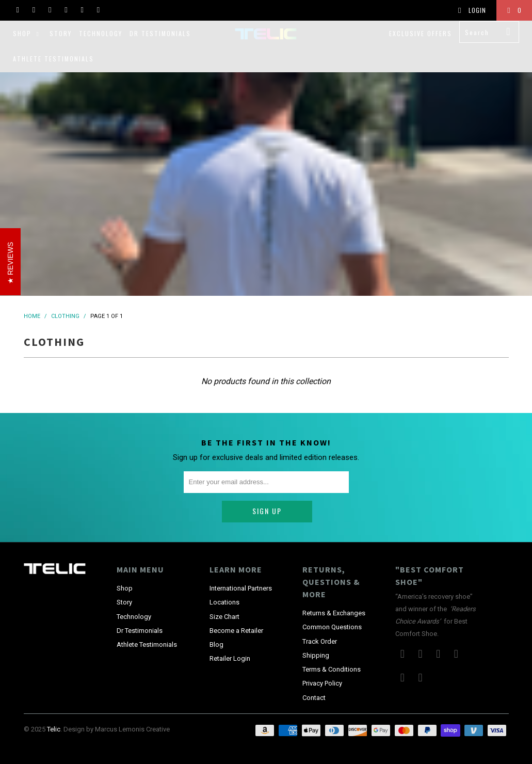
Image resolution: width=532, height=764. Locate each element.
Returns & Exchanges (334, 590)
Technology (101, 33)
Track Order (320, 618)
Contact (314, 674)
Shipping (316, 632)
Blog (216, 621)
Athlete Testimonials (53, 59)
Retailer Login (230, 635)
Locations (224, 579)
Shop (28, 33)
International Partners (241, 565)
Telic (54, 706)
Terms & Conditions (332, 646)
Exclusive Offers (421, 33)
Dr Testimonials (160, 33)
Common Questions (332, 604)
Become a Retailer (236, 607)
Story (61, 33)
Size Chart (224, 593)
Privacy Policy (322, 660)
